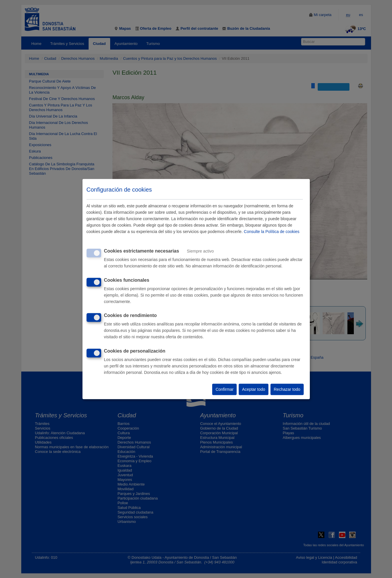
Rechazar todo (287, 389)
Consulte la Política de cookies (272, 232)
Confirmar (225, 389)
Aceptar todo (253, 389)
